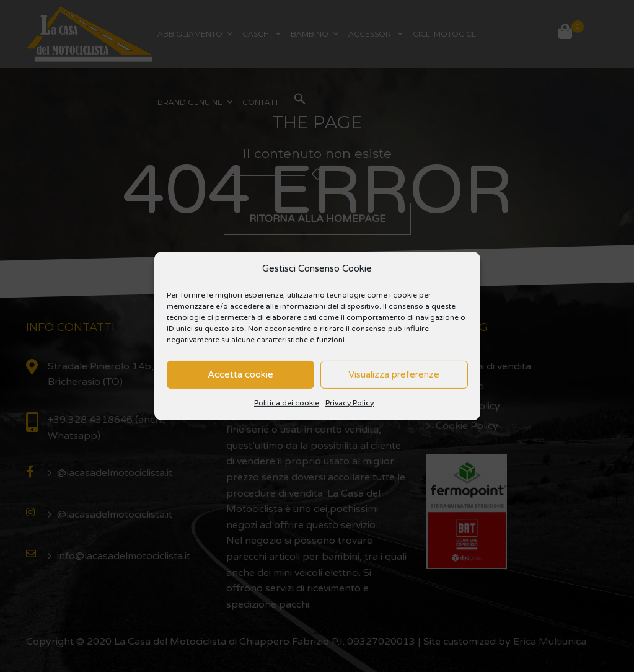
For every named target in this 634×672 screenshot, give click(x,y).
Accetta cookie (240, 374)
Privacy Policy (350, 403)
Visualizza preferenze (394, 374)
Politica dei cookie (287, 403)
